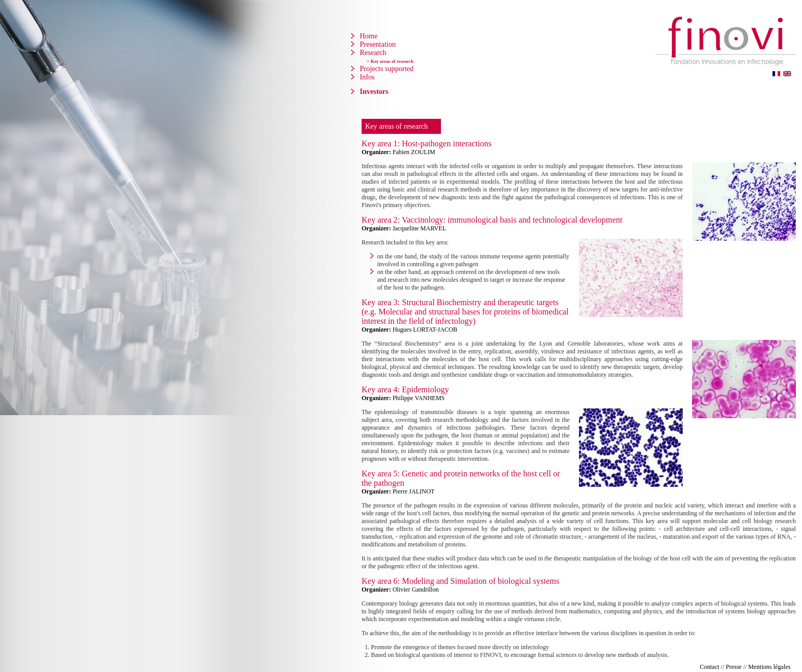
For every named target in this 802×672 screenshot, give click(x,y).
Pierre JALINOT (414, 491)
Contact (709, 667)
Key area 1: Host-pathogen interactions (427, 143)
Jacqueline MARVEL (419, 228)
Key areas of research (397, 126)
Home (368, 36)
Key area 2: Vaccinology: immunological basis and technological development (492, 220)
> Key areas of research (390, 61)
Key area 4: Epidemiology (405, 389)
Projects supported (386, 69)
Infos (366, 77)
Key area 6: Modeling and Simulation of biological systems (460, 581)
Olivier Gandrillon (416, 589)
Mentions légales (769, 667)
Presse (734, 667)
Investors (373, 92)
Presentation (377, 44)
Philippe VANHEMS (419, 398)
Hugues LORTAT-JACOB (425, 330)
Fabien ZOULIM (414, 152)
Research (372, 53)
